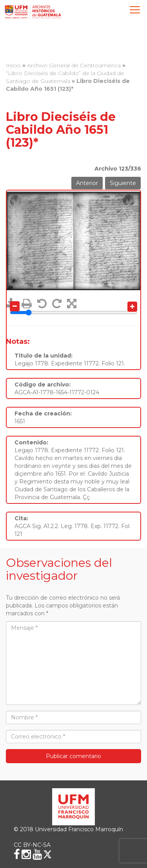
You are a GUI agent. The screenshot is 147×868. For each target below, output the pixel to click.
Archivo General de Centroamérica (74, 65)
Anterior (87, 183)
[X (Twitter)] (47, 854)
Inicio (13, 65)
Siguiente (123, 183)
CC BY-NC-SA (32, 845)
